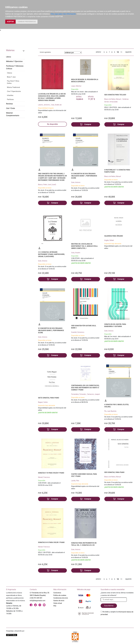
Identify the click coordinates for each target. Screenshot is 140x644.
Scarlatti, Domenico (78, 332)
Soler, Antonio (76, 182)
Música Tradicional (13, 87)
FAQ (55, 606)
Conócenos (57, 593)
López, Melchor (76, 86)
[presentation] (117, 621)
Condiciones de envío (61, 598)
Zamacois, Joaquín (94, 394)
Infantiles (10, 95)
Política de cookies (60, 595)
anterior (98, 52)
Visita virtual (58, 603)
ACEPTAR (10, 22)
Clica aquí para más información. (63, 14)
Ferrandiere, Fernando (79, 394)
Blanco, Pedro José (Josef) (47, 185)
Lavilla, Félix (75, 481)
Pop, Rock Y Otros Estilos (13, 82)
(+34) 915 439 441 (36, 598)
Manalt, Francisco (44, 477)
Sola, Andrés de (56, 105)
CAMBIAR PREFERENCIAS (27, 22)
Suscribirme (109, 606)
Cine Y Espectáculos (14, 91)
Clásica (10, 73)
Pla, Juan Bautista (110, 411)
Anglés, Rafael (109, 240)
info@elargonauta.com (38, 601)
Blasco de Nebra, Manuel (113, 99)
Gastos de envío (59, 601)
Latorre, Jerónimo (44, 105)
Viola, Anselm (76, 253)
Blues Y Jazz (11, 77)
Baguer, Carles (43, 402)
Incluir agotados (45, 52)
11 (121, 52)
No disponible (52, 124)
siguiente (128, 52)
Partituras (10, 99)
